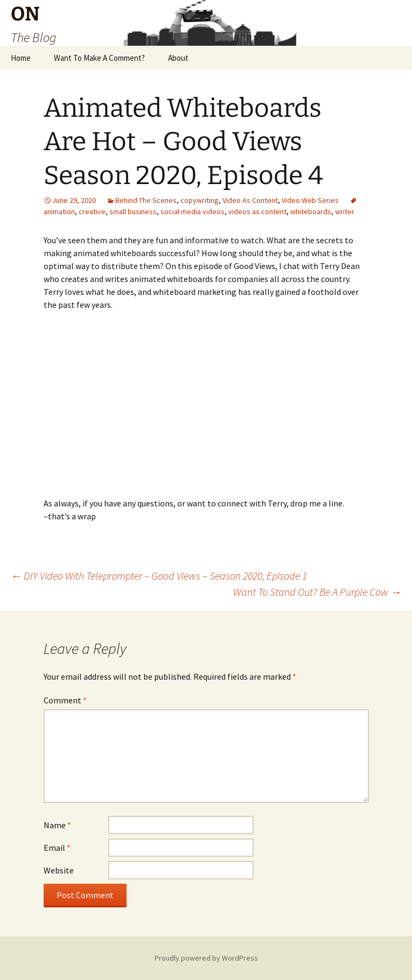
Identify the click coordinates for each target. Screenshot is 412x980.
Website (59, 870)
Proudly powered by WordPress (206, 958)
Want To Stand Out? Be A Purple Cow (317, 592)
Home (21, 58)
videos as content (257, 211)
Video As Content (250, 200)
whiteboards (311, 211)
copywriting (200, 200)
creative (92, 211)
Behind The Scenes (146, 200)
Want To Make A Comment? (99, 58)
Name (57, 825)
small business (133, 211)
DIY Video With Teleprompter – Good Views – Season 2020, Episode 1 (159, 576)
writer (345, 211)
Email (57, 848)
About (178, 58)
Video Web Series (310, 200)
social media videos (193, 211)
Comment (65, 700)
